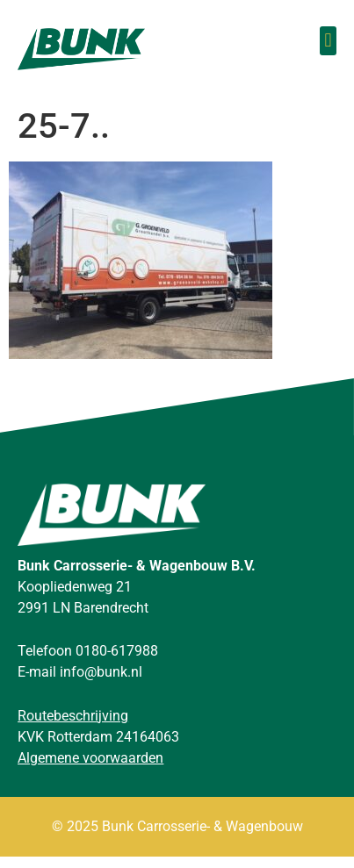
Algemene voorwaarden (90, 768)
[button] (328, 41)
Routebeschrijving (73, 726)
